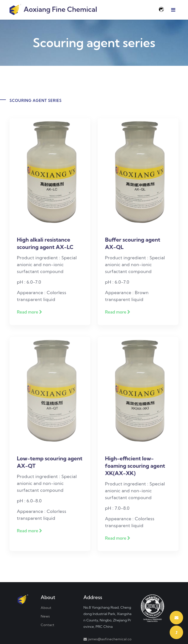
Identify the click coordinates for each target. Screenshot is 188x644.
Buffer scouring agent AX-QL (133, 243)
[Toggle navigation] (173, 10)
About (46, 608)
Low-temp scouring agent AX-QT (50, 462)
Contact (47, 625)
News (45, 616)
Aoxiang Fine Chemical (53, 10)
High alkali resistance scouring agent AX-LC (45, 243)
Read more (29, 312)
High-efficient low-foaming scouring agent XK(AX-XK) (135, 466)
